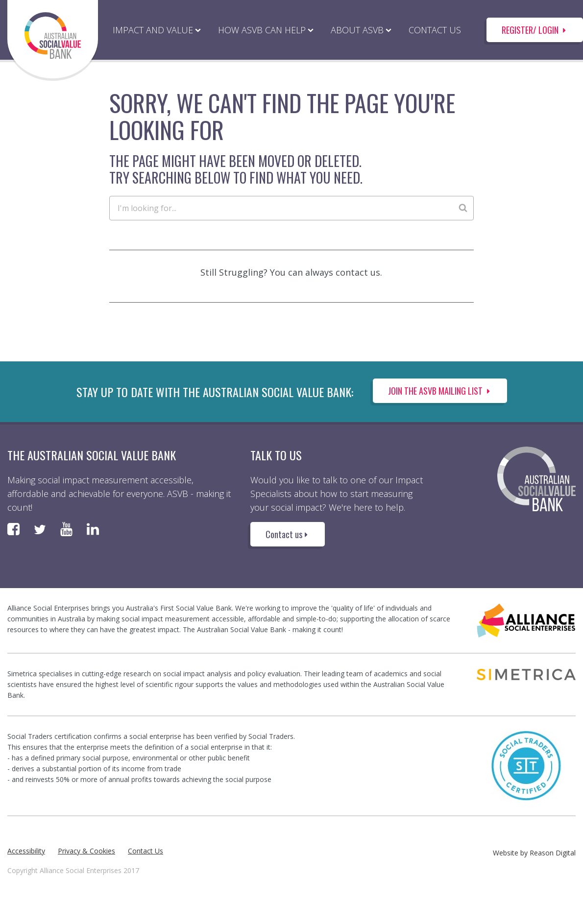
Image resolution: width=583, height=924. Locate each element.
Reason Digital (553, 853)
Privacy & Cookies (86, 851)
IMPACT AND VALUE (153, 30)
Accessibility (26, 851)
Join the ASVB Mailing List (440, 391)
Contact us (288, 534)
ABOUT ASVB (357, 30)
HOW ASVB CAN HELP (262, 30)
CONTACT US (435, 30)
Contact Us (146, 851)
